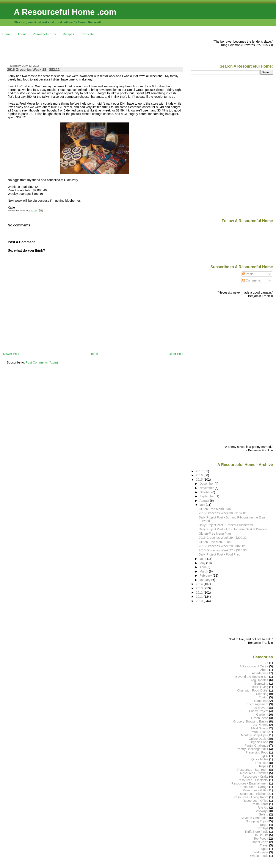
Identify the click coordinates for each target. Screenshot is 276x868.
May (203, 563)
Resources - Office (255, 801)
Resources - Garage (254, 787)
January (205, 580)
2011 (200, 597)
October (205, 492)
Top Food (260, 839)
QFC (265, 756)
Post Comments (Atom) (42, 362)
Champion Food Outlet (253, 690)
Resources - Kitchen (253, 794)
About (22, 34)
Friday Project (259, 711)
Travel (264, 845)
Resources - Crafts (255, 777)
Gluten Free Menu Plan (215, 542)
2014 (200, 584)
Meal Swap (259, 728)
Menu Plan (259, 732)
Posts (248, 274)
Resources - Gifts (255, 790)
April (203, 567)
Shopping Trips (256, 821)
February (206, 576)
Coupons (260, 701)
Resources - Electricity (253, 780)
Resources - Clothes (254, 773)
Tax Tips (263, 828)
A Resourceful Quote (254, 666)
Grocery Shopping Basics (251, 721)
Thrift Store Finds (256, 832)
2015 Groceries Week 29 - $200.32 (223, 538)
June (203, 559)
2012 (200, 593)
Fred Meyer (259, 708)
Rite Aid (263, 808)
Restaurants (260, 804)
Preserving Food (257, 752)
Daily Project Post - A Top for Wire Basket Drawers (233, 529)
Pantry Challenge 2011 (252, 749)
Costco (263, 697)
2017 (200, 471)
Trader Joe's (260, 842)
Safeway (261, 811)
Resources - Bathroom (253, 770)
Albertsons (259, 673)
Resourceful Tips (44, 34)
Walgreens (261, 852)
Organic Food (259, 742)
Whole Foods (259, 856)
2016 (200, 475)
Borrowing (261, 684)
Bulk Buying (260, 687)
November (207, 488)
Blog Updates (259, 680)
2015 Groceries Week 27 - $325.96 (223, 550)
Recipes (68, 34)
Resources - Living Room (251, 797)
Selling (264, 814)
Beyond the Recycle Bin (252, 677)
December (207, 484)
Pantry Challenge (256, 746)
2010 (200, 601)
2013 (200, 588)
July (203, 505)
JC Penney (261, 725)
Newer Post (11, 354)
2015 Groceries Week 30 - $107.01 (223, 513)
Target (264, 825)
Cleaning (262, 694)
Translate (87, 34)
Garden (261, 715)
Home (6, 34)
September (207, 496)
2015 (200, 480)
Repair (264, 766)
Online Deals (258, 739)
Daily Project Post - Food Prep (220, 554)
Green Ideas (260, 718)
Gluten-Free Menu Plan (215, 509)
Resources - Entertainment (250, 783)
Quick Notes (260, 759)
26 (267, 663)
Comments (252, 280)
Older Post (176, 354)
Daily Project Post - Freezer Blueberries (226, 525)
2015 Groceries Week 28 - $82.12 (33, 70)
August (205, 501)
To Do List (261, 835)
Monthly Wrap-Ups (254, 735)
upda (265, 849)
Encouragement (257, 704)
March (204, 571)
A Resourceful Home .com (65, 12)
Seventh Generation (254, 818)
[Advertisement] (82, 50)
